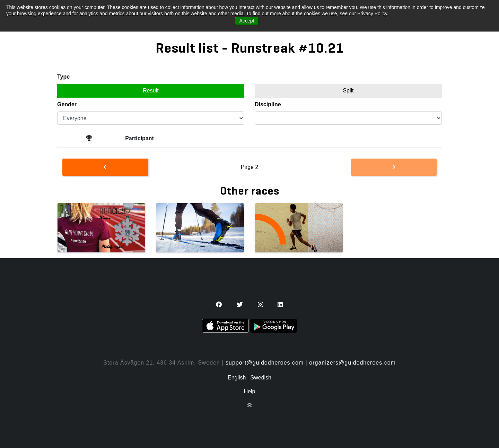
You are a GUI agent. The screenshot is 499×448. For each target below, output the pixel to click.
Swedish (261, 378)
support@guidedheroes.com (265, 363)
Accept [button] (247, 21)
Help (250, 391)
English (237, 378)
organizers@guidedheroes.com (352, 363)
